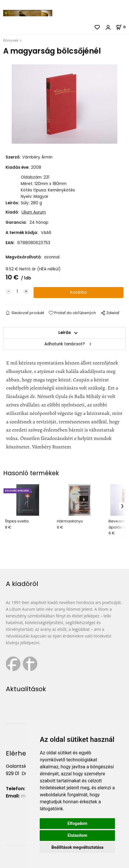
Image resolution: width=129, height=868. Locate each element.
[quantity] (17, 292)
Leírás (65, 333)
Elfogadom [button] (77, 823)
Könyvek (11, 40)
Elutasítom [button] (77, 835)
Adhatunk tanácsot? (65, 344)
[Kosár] (122, 27)
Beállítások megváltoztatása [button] (77, 847)
